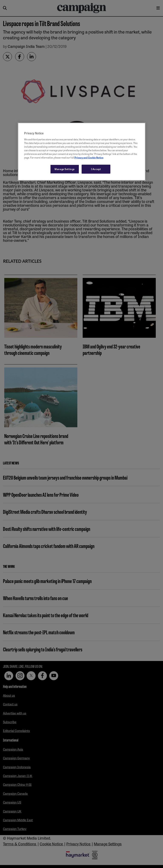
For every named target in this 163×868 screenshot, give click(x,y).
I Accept (96, 169)
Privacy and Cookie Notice (89, 157)
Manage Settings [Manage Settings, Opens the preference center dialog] (65, 169)
